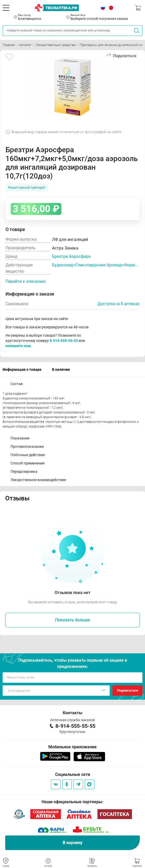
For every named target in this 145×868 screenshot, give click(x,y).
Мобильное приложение (72, 747)
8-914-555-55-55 (64, 341)
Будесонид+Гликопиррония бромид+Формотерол (96, 265)
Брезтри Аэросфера (71, 256)
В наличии (61, 369)
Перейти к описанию (26, 281)
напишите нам (18, 346)
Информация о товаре (22, 369)
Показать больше (73, 620)
